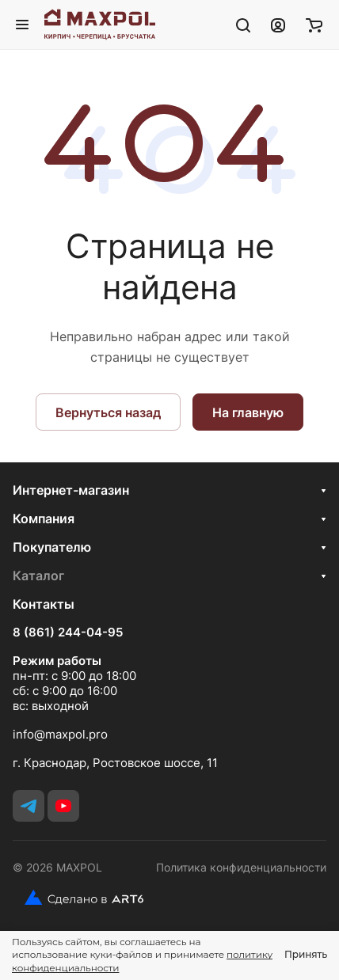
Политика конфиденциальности (241, 867)
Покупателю (52, 547)
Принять (306, 954)
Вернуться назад (108, 412)
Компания (44, 518)
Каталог (38, 575)
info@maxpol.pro (60, 734)
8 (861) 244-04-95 (68, 632)
